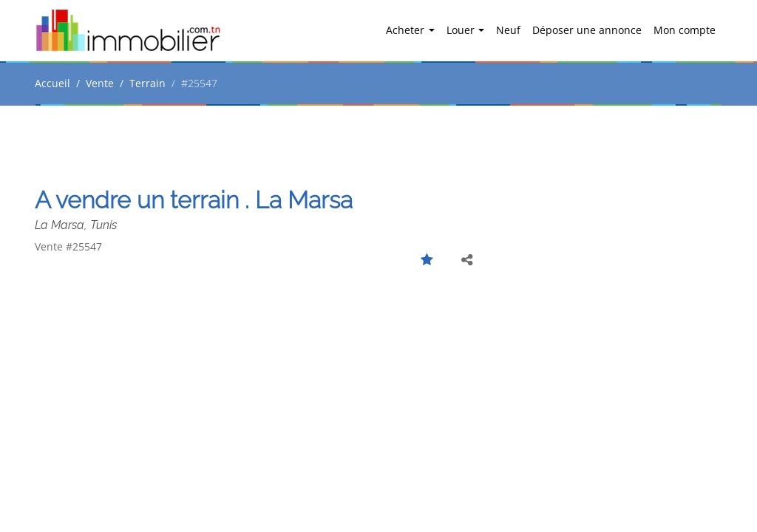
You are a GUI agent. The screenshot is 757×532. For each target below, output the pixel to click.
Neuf (508, 30)
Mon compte (685, 30)
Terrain (147, 83)
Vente (100, 83)
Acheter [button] (407, 30)
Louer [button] (462, 30)
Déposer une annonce (587, 30)
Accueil (52, 83)
